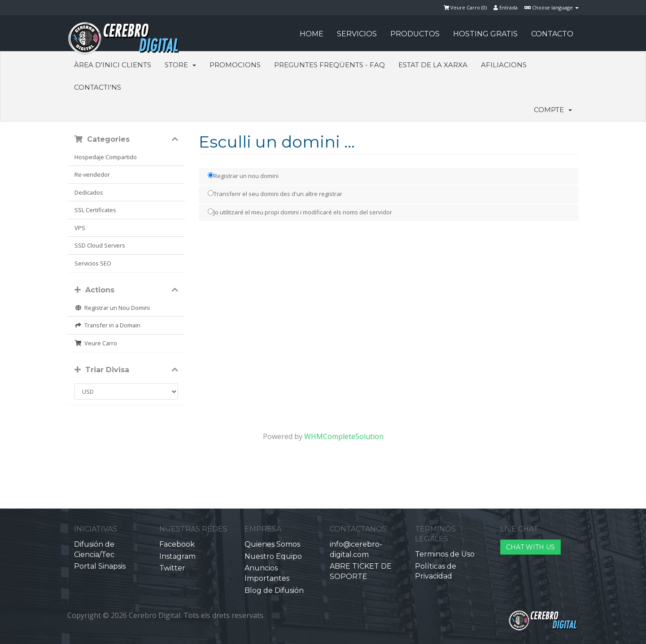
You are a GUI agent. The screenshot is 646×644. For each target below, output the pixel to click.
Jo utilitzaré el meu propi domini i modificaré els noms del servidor (300, 212)
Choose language (552, 7)
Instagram (177, 556)
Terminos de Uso (445, 554)
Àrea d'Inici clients (113, 65)
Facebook (177, 544)
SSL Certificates (95, 210)
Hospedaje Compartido (106, 157)
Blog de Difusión (274, 590)
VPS (80, 228)
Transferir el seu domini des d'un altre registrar (275, 194)
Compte (553, 110)
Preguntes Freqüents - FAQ (330, 65)
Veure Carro (96, 343)
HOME (312, 34)
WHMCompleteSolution (344, 436)
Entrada (506, 7)
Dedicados (89, 192)
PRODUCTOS (415, 34)
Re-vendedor (92, 174)
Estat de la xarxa (433, 65)
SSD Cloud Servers (100, 245)
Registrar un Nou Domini (112, 308)
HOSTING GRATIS (485, 34)
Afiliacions (504, 65)
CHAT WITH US (530, 547)
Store (180, 65)
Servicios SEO (93, 263)
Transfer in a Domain (107, 325)
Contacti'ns (98, 87)
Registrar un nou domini (243, 176)
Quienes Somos (272, 544)
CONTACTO (552, 34)
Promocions (235, 65)
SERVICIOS (357, 34)
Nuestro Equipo (273, 556)
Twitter (172, 568)
